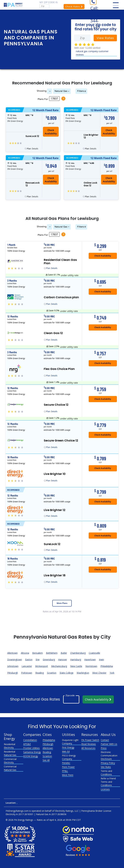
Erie (38, 660)
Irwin (101, 660)
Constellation (30, 740)
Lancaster (27, 666)
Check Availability (51, 132)
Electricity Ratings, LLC (67, 811)
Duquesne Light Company (70, 742)
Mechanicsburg (59, 666)
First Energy (68, 747)
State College (67, 673)
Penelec (66, 763)
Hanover (63, 660)
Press (104, 748)
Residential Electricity (10, 746)
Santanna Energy (32, 752)
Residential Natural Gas (10, 753)
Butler (64, 653)
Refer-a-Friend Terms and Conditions (108, 782)
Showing (41, 91)
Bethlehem (52, 653)
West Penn (68, 775)
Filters (81, 91)
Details (33, 149)
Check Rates (74, 7)
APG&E (27, 744)
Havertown (90, 660)
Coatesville (94, 653)
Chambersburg (78, 653)
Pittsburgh (13, 673)
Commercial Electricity (10, 761)
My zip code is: (49, 2)
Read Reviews (89, 744)
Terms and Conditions (106, 773)
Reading (40, 673)
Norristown (91, 666)
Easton (29, 660)
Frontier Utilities (31, 748)
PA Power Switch (90, 740)
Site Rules (106, 767)
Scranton (52, 673)
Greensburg (49, 660)
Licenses (105, 789)
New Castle (76, 666)
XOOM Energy (31, 756)
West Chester (99, 673)
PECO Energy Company (69, 757)
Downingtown (15, 660)
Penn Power (68, 767)
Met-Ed (66, 751)
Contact (105, 740)
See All (46, 760)
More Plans (62, 603)
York (112, 673)
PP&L (65, 771)
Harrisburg (76, 660)
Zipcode (70, 695)
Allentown (12, 653)
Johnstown (13, 666)
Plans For (43, 99)
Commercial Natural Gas (10, 768)
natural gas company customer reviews (92, 53)
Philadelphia (107, 666)
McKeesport (42, 666)
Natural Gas (61, 91)
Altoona (25, 653)
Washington (83, 673)
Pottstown (27, 673)
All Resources (88, 748)
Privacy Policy (108, 763)
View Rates (105, 38)
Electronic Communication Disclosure (109, 755)
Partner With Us (109, 744)
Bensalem (38, 653)
